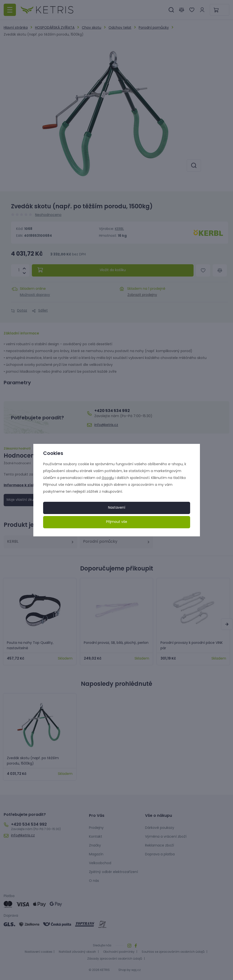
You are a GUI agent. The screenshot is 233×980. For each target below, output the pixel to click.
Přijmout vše (117, 522)
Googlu (108, 478)
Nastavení (117, 508)
